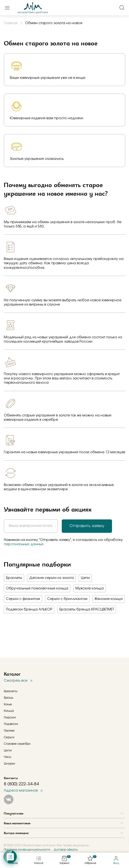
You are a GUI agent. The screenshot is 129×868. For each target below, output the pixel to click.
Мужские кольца (90, 588)
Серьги (9, 737)
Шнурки (9, 764)
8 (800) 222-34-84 (21, 784)
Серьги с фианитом (23, 599)
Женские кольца (109, 599)
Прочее (9, 731)
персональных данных (24, 544)
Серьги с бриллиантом (67, 599)
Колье (8, 704)
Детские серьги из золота (51, 578)
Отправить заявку (87, 526)
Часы (8, 757)
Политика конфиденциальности (27, 850)
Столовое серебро (17, 744)
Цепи (85, 578)
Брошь (8, 698)
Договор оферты (66, 850)
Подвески (11, 724)
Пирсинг (10, 717)
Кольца (9, 711)
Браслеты (14, 578)
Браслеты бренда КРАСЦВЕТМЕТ (87, 609)
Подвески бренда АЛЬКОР (29, 609)
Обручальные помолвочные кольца (37, 588)
